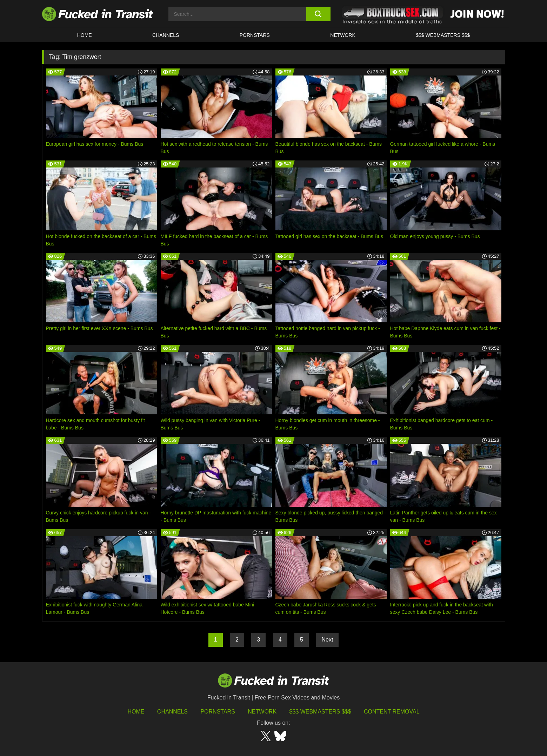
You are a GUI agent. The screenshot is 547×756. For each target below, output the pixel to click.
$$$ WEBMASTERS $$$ (443, 35)
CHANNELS (166, 35)
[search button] (318, 14)
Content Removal (392, 712)
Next (327, 640)
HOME (85, 35)
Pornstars (255, 35)
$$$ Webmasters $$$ (320, 712)
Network (343, 35)
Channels (172, 712)
